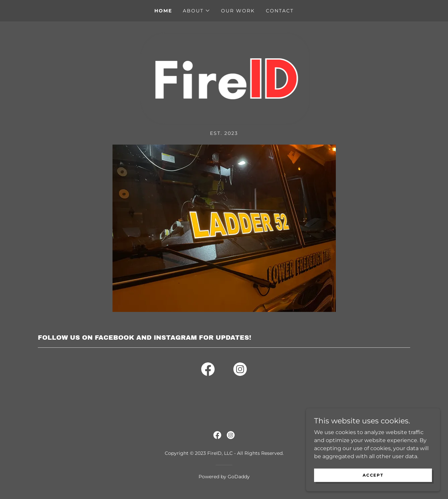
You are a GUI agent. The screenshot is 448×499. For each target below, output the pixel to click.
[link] (224, 78)
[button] (197, 11)
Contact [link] (280, 11)
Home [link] (163, 11)
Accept (373, 475)
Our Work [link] (238, 11)
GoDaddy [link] (239, 477)
